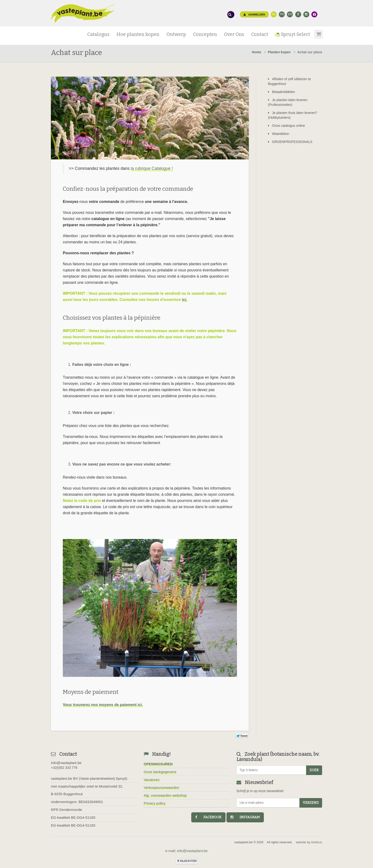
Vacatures (152, 780)
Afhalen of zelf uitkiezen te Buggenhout (290, 81)
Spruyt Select (293, 34)
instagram (245, 817)
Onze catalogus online (287, 126)
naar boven (187, 861)
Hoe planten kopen (138, 34)
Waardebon (279, 134)
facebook (208, 817)
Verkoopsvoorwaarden (161, 787)
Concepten (205, 34)
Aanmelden (254, 15)
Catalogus (98, 34)
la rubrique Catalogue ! (152, 168)
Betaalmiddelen (282, 92)
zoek (314, 770)
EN (290, 14)
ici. (185, 300)
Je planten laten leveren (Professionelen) (288, 102)
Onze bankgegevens (160, 772)
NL (274, 14)
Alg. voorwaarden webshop (165, 795)
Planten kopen (279, 52)
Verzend (311, 803)
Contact (260, 34)
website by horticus (309, 842)
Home (257, 52)
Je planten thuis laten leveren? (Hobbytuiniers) (293, 115)
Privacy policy (155, 803)
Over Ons (234, 34)
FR (282, 14)
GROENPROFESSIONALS (290, 142)
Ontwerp (176, 34)
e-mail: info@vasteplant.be (186, 851)
